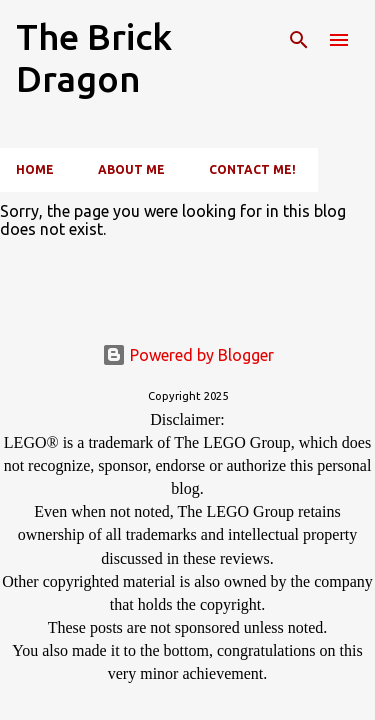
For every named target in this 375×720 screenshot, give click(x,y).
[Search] (299, 40)
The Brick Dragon (94, 57)
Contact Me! (252, 169)
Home (35, 169)
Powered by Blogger (188, 355)
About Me (131, 169)
